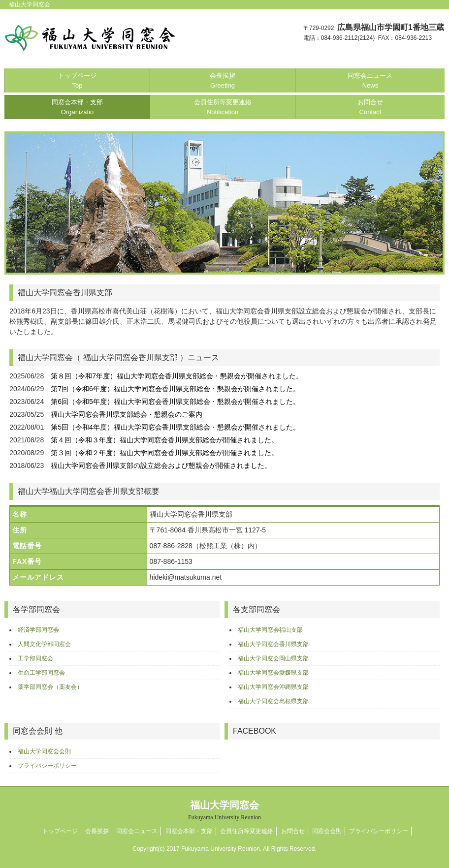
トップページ (77, 80)
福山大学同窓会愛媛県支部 (273, 673)
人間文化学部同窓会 (44, 644)
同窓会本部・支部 (77, 107)
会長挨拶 (223, 80)
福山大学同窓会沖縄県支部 (273, 687)
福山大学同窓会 (224, 810)
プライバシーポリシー (47, 766)
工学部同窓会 (35, 658)
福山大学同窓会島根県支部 (273, 701)
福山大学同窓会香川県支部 (273, 644)
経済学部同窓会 (38, 630)
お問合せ (370, 107)
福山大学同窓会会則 (44, 751)
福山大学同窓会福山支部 (270, 630)
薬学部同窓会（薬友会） (50, 687)
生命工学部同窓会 (41, 673)
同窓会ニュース (370, 80)
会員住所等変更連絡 (223, 107)
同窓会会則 (327, 831)
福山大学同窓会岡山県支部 (273, 658)
